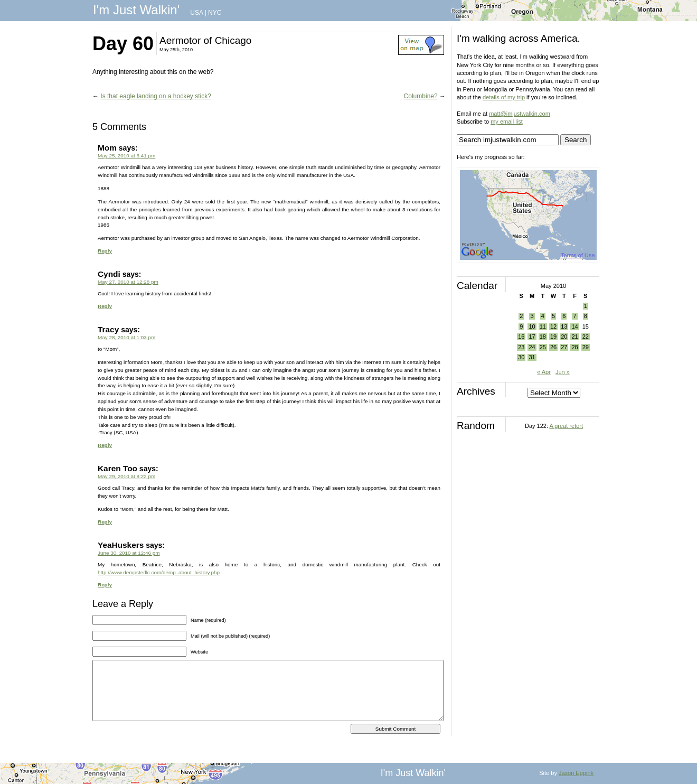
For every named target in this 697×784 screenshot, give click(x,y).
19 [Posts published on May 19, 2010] (553, 337)
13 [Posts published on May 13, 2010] (564, 326)
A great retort (566, 426)
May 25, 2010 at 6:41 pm (126, 156)
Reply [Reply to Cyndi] (105, 306)
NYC (215, 13)
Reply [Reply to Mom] (105, 251)
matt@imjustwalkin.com (520, 114)
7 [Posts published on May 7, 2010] (574, 316)
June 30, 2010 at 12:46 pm (129, 553)
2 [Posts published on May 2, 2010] (521, 316)
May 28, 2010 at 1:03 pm (126, 337)
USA (196, 13)
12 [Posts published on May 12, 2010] (553, 326)
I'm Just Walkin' (136, 10)
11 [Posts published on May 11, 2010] (543, 326)
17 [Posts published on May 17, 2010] (532, 337)
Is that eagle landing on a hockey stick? (156, 96)
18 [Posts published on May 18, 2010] (543, 337)
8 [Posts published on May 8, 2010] (586, 316)
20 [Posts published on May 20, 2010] (564, 337)
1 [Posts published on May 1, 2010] (586, 306)
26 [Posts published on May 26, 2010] (553, 347)
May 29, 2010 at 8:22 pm (126, 476)
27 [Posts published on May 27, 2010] (564, 347)
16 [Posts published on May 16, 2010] (521, 337)
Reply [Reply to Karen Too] (105, 522)
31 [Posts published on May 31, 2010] (532, 357)
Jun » (563, 372)
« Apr (544, 372)
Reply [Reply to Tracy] (105, 445)
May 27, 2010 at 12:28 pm (128, 282)
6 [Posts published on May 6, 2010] (564, 316)
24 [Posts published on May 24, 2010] (532, 347)
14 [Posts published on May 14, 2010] (574, 326)
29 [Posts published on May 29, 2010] (586, 347)
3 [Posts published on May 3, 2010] (532, 316)
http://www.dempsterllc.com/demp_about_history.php (159, 572)
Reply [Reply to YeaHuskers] (105, 585)
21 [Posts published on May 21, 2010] (574, 337)
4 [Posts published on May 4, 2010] (543, 316)
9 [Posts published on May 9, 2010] (521, 326)
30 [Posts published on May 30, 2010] (521, 357)
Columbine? (421, 96)
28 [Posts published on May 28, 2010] (574, 347)
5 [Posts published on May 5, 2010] (553, 316)
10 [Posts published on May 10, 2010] (532, 326)
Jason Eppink (576, 773)
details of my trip (504, 97)
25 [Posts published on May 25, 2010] (543, 347)
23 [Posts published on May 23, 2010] (521, 347)
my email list (507, 122)
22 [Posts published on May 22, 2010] (586, 337)
